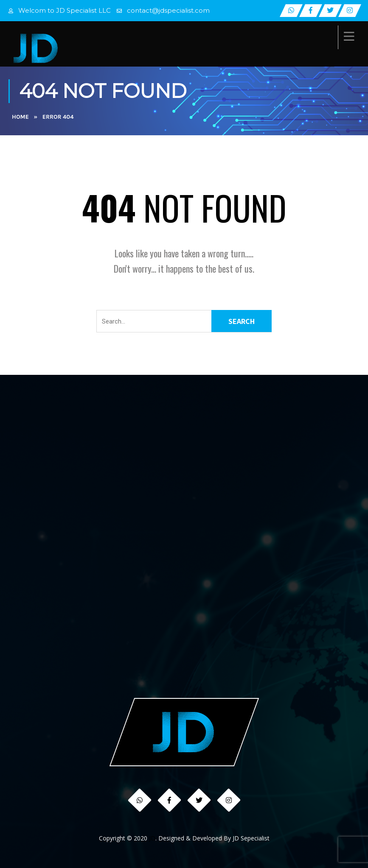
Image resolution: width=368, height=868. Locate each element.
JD (152, 838)
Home (20, 117)
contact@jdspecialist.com (168, 10)
